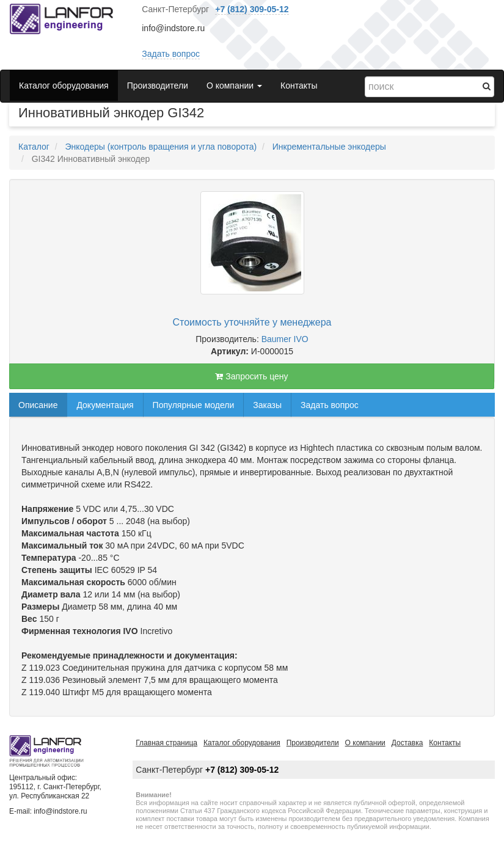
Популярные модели (194, 405)
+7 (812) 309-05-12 (252, 9)
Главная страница (166, 743)
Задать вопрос (171, 54)
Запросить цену (251, 376)
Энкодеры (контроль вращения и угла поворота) (161, 147)
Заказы (267, 405)
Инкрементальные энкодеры (329, 147)
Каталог (34, 147)
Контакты (299, 86)
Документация (105, 405)
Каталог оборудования (64, 86)
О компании (365, 743)
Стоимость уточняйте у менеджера (252, 322)
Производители (158, 86)
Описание (38, 405)
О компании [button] (234, 86)
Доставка (407, 743)
